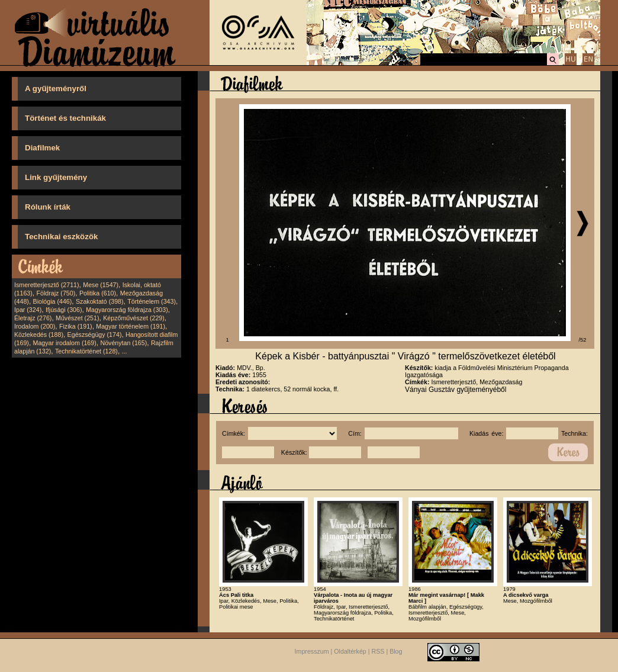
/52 (583, 340)
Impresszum (312, 651)
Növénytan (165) (123, 343)
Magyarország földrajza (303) (127, 310)
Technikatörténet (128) (86, 351)
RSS (378, 651)
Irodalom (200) (35, 326)
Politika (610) (98, 293)
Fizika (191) (76, 326)
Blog (396, 651)
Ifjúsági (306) (64, 310)
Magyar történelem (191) (131, 326)
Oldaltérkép (350, 651)
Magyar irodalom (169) (65, 343)
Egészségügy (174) (95, 335)
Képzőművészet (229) (134, 318)
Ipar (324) (28, 310)
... (125, 351)
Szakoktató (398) (100, 301)
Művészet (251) (77, 318)
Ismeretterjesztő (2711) (47, 285)
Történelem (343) (152, 301)
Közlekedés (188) (39, 335)
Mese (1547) (101, 285)
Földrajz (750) (56, 293)
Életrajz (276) (33, 318)
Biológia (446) (53, 301)
